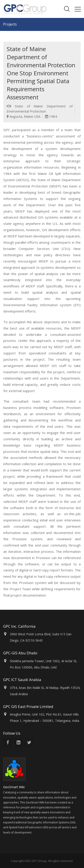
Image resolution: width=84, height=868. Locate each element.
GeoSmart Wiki (14, 787)
